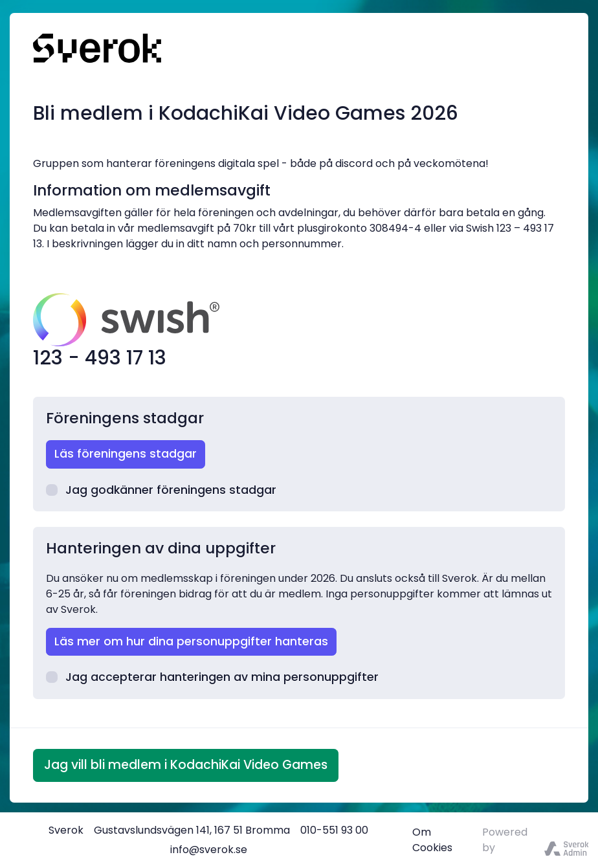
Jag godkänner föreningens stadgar (161, 490)
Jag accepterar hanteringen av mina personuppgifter (212, 677)
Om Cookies (432, 840)
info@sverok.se (209, 850)
